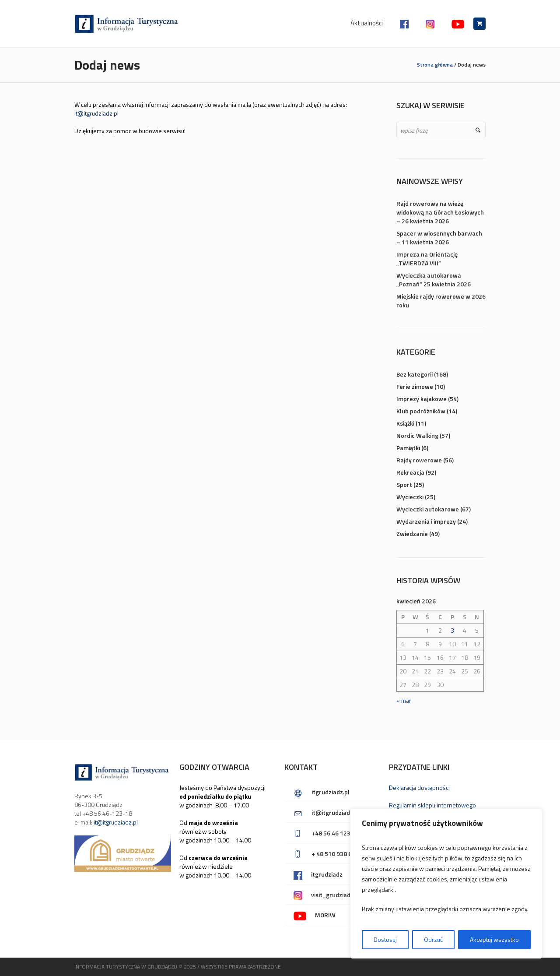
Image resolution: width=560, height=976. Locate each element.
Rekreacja (410, 472)
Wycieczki (410, 497)
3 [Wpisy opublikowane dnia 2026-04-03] (452, 630)
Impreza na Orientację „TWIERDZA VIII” (427, 259)
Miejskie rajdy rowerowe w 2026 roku (441, 301)
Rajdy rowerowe (419, 460)
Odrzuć (433, 939)
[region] (446, 884)
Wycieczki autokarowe (428, 509)
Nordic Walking (417, 435)
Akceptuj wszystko (494, 939)
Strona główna (435, 65)
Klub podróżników (421, 411)
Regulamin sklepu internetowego (432, 805)
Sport (404, 484)
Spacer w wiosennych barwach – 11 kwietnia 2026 (439, 238)
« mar (404, 700)
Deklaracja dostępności (419, 787)
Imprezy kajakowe (422, 399)
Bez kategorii (415, 374)
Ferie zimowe (415, 386)
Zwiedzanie (412, 534)
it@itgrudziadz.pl (96, 113)
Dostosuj (385, 939)
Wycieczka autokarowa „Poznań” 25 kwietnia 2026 (434, 280)
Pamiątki (408, 448)
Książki (405, 423)
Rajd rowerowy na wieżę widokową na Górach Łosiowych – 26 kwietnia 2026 (440, 212)
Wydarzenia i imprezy (426, 521)
